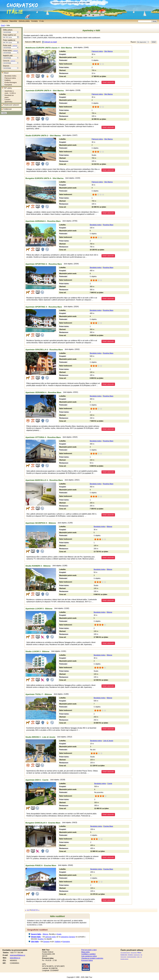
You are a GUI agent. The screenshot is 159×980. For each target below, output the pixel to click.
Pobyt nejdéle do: (11, 42)
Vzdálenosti (7, 109)
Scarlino (41, 939)
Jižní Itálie (35, 942)
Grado (59, 934)
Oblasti (6, 73)
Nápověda (13, 21)
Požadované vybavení (11, 105)
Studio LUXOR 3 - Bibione (37, 651)
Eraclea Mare (108, 826)
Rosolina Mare (108, 225)
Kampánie (8, 85)
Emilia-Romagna (11, 83)
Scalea (138, 957)
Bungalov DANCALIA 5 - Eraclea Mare (43, 823)
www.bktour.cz (15, 958)
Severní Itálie (36, 934)
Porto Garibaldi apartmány (125, 953)
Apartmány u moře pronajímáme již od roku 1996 (71, 3)
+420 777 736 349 (16, 953)
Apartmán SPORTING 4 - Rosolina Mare (44, 307)
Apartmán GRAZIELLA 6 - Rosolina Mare (44, 350)
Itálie (8, 10)
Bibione (109, 527)
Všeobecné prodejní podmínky (92, 958)
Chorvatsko (5, 4)
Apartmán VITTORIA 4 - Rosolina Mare (43, 437)
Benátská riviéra (10, 76)
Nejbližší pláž (11, 57)
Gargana (46, 942)
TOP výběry (8, 88)
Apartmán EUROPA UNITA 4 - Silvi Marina (45, 91)
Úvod (3, 25)
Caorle (110, 784)
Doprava (11, 67)
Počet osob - (11, 47)
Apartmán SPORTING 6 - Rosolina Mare (44, 264)
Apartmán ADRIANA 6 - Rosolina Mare (43, 221)
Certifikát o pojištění (88, 954)
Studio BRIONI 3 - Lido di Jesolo (40, 737)
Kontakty (35, 21)
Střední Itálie (36, 937)
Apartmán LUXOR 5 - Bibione (39, 609)
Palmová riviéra (10, 78)
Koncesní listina (87, 960)
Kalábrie (8, 81)
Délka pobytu (11, 31)
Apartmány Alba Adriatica (132, 957)
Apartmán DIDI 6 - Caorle (37, 780)
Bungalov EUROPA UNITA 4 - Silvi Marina (44, 178)
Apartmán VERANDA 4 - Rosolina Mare (43, 392)
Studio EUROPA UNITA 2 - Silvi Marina (43, 136)
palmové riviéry (51, 937)
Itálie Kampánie (134, 953)
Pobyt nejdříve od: (11, 36)
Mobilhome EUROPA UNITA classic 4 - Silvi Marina (49, 48)
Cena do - (11, 62)
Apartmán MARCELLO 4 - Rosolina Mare (44, 480)
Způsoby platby (24, 21)
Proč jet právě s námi (89, 950)
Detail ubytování (108, 82)
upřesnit (15, 46)
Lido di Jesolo (108, 741)
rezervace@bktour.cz (17, 955)
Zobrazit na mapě (51, 42)
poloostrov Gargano (68, 937)
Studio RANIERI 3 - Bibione (38, 566)
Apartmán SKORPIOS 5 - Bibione (41, 523)
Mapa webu (86, 952)
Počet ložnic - (11, 52)
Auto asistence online (89, 956)
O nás (42, 21)
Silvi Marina (108, 51)
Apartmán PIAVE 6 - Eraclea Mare (41, 865)
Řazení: (140, 42)
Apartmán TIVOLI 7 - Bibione (39, 694)
